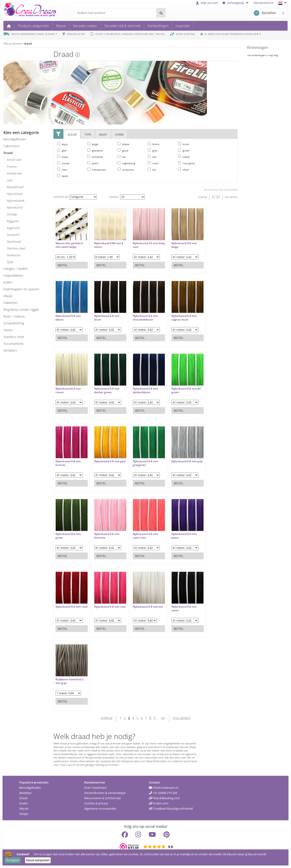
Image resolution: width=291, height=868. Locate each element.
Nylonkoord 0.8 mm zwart (184, 608)
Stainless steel (14, 337)
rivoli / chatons (14, 316)
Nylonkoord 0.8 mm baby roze (149, 245)
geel (62, 150)
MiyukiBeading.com (164, 798)
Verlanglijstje (236, 3)
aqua (62, 144)
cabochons (11, 146)
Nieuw (61, 26)
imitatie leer (14, 173)
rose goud (186, 163)
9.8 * (257, 34)
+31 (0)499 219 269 (163, 793)
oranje (63, 163)
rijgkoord (13, 228)
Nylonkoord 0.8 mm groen (68, 536)
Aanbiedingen (158, 26)
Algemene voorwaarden (100, 808)
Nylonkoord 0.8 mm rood (71, 607)
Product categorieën (34, 26)
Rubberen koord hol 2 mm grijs (70, 681)
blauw (123, 144)
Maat (103, 134)
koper (63, 157)
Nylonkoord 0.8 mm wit (148, 607)
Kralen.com (159, 803)
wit (152, 169)
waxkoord (14, 255)
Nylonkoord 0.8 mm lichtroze (107, 536)
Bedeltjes (25, 793)
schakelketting (14, 323)
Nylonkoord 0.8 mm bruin (107, 318)
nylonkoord (15, 207)
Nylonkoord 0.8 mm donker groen (107, 390)
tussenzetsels (14, 344)
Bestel (63, 265)
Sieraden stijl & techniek (122, 26)
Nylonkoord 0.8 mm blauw (68, 318)
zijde (10, 262)
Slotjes (24, 814)
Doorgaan (13, 860)
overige (12, 214)
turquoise (126, 169)
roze (62, 169)
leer (10, 180)
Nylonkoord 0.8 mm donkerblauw (145, 390)
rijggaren (13, 221)
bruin (184, 144)
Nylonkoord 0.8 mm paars (184, 536)
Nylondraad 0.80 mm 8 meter (109, 245)
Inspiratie (183, 26)
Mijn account (207, 3)
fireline (12, 167)
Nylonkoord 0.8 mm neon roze (145, 536)
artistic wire (14, 160)
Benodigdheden (30, 788)
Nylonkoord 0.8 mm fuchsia (68, 463)
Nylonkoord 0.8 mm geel (110, 461)
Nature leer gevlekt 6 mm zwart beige (69, 245)
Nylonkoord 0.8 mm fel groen (186, 390)
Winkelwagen (257, 47)
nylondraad (15, 194)
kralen (8, 282)
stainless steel (16, 248)
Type (88, 134)
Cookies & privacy (96, 803)
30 (218, 197)
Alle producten (13, 44)
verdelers (10, 350)
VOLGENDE (231, 197)
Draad (23, 798)
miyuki (8, 296)
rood (153, 163)
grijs (153, 150)
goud (123, 150)
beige (93, 144)
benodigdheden (15, 139)
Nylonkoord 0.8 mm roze (110, 607)
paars (93, 163)
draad (28, 44)
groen (184, 150)
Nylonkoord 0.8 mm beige (184, 245)
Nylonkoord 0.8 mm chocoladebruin (145, 318)
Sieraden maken (85, 26)
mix (152, 157)
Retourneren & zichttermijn (103, 798)
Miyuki (24, 808)
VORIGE (203, 197)
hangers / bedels (16, 269)
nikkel (184, 157)
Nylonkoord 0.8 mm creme (68, 390)
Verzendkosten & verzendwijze (105, 793)
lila (122, 157)
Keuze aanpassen (38, 860)
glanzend (95, 150)
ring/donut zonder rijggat (21, 310)
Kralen (24, 803)
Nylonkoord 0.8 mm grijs (187, 461)
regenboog (126, 163)
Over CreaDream (95, 788)
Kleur (72, 134)
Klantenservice (263, 3)
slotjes (8, 330)
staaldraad (14, 241)
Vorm (119, 134)
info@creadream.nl (164, 788)
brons (154, 144)
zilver (183, 169)
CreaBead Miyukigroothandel (171, 808)
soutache (13, 235)
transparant (97, 169)
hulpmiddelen (13, 275)
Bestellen (265, 13)
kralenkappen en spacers (21, 289)
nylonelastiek (16, 201)
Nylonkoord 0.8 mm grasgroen (145, 463)
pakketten (11, 303)
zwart (63, 176)
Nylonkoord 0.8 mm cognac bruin (184, 318)
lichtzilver (95, 157)
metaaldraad (15, 187)
